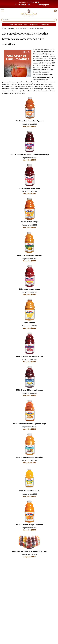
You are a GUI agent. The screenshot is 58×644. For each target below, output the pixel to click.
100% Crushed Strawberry (29, 188)
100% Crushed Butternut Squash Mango (29, 424)
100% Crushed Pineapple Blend (30, 255)
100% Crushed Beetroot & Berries (29, 356)
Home (4, 28)
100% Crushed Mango (30, 222)
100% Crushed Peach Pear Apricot (30, 121)
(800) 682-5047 (33, 2)
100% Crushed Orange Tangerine (29, 525)
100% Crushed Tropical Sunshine (30, 457)
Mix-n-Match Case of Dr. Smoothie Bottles (29, 551)
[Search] (28, 20)
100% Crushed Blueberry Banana (30, 390)
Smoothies (11, 28)
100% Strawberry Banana (29, 289)
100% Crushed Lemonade (29, 491)
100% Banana (30, 323)
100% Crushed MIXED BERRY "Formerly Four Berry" (29, 155)
